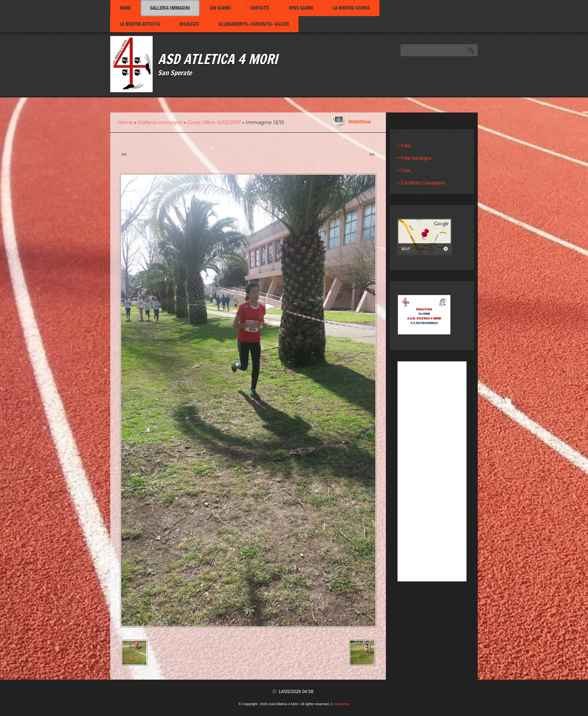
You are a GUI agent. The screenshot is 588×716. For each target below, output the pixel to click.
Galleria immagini (170, 8)
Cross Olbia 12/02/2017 (214, 122)
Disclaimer (341, 704)
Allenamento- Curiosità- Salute (254, 24)
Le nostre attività (140, 24)
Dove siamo (301, 8)
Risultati (189, 24)
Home (125, 8)
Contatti (260, 8)
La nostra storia (351, 8)
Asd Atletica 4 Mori (218, 59)
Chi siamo (220, 8)
